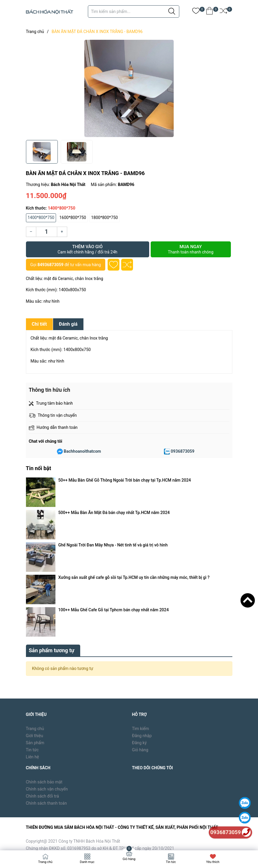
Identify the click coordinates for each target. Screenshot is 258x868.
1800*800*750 (105, 218)
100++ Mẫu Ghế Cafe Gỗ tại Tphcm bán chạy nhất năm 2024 (114, 513)
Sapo (121, 837)
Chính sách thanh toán (46, 682)
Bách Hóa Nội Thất (76, 837)
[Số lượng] (47, 232)
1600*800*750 (73, 218)
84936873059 (50, 265)
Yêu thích (213, 862)
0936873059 (183, 451)
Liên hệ (33, 636)
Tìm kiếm (141, 608)
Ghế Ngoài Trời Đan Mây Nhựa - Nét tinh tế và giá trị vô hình (113, 497)
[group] (129, 88)
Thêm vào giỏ (88, 249)
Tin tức (32, 629)
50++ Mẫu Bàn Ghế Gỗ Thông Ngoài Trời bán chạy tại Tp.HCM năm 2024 (125, 480)
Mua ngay (191, 249)
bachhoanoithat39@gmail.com (142, 742)
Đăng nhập (142, 615)
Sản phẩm (35, 622)
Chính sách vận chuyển (47, 668)
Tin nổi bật (39, 468)
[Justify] (172, 11)
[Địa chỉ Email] (182, 794)
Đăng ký (139, 622)
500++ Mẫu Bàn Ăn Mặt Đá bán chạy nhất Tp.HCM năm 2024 (114, 488)
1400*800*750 (41, 218)
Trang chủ (35, 608)
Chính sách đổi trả (42, 675)
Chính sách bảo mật (44, 661)
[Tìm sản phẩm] (134, 11)
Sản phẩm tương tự (52, 529)
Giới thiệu (35, 615)
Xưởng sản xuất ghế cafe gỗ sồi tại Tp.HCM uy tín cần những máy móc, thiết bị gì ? (134, 505)
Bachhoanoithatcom (82, 451)
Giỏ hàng (140, 629)
